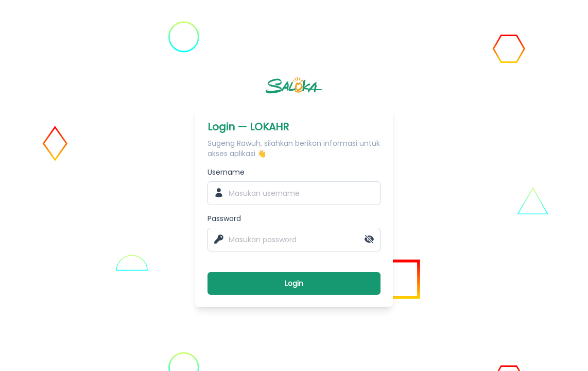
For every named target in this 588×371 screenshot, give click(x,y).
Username (226, 172)
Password (224, 218)
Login (294, 283)
